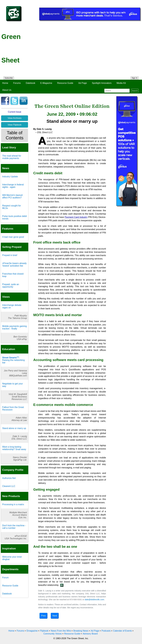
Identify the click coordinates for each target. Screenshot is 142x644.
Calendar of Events (122, 631)
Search (135, 91)
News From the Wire (61, 631)
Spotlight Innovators (102, 83)
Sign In (135, 78)
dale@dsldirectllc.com (94, 600)
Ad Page (83, 83)
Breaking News (81, 631)
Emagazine (32, 631)
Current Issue (15, 112)
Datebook (31, 83)
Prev (43, 616)
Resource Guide (65, 83)
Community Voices (53, 634)
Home (5, 83)
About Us (7, 90)
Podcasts (106, 631)
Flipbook (44, 631)
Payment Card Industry (76, 217)
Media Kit (121, 83)
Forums (17, 83)
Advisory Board (90, 634)
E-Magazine (46, 83)
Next (55, 616)
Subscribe (9, 78)
